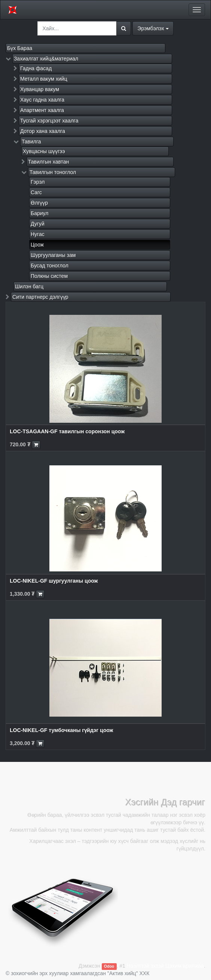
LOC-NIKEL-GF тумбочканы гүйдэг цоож (62, 730)
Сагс (36, 192)
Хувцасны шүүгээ (44, 151)
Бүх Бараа (20, 48)
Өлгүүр (39, 203)
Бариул (39, 213)
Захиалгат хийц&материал (46, 59)
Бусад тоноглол (50, 266)
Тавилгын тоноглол (53, 172)
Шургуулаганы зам (53, 255)
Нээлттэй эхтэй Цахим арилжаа (165, 966)
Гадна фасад (36, 68)
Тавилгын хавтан (48, 162)
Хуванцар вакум (40, 89)
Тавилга (31, 142)
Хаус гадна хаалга (42, 100)
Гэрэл (38, 182)
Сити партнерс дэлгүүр (40, 297)
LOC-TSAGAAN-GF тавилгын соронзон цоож (67, 431)
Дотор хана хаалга (43, 131)
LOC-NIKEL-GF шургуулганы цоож (54, 581)
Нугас (38, 234)
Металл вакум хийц (44, 79)
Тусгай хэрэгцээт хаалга (49, 121)
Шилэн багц (29, 286)
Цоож (37, 245)
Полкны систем (49, 276)
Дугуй (38, 224)
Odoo (109, 966)
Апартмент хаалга (42, 110)
